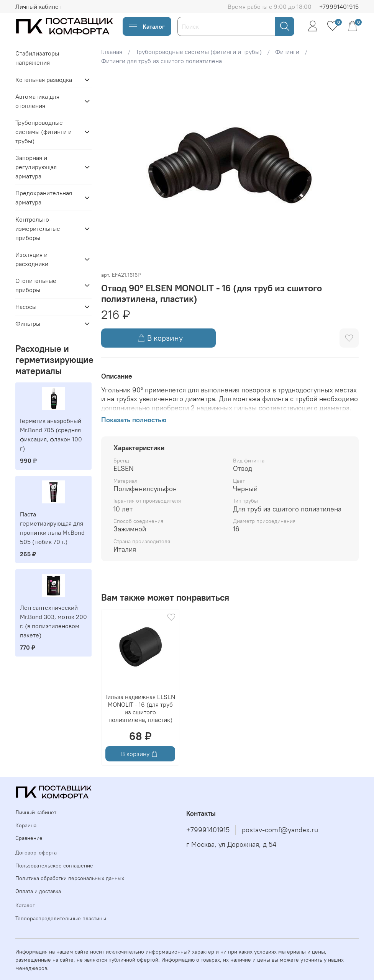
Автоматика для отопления (37, 101)
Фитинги (287, 52)
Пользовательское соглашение (54, 866)
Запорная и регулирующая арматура (36, 167)
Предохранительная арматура (44, 198)
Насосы (26, 307)
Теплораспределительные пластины (61, 918)
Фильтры (28, 323)
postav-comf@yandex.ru (280, 830)
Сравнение (29, 838)
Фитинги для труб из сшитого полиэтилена (162, 61)
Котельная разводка (44, 80)
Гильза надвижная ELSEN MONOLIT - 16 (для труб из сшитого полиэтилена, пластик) (140, 708)
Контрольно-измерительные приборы (38, 229)
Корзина (26, 825)
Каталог (147, 26)
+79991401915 (339, 7)
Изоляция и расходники (32, 259)
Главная (112, 52)
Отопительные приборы (36, 285)
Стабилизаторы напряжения (37, 58)
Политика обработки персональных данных (70, 878)
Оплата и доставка (38, 891)
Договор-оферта (36, 853)
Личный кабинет (38, 7)
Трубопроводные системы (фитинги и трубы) (199, 52)
